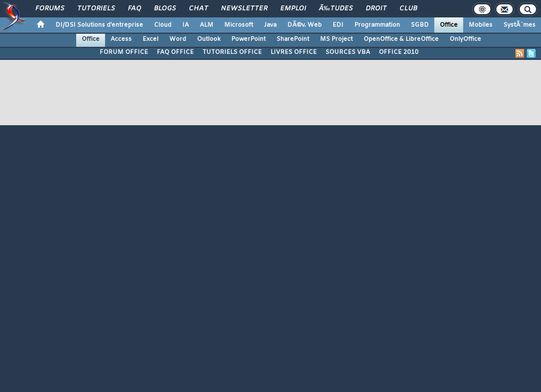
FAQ (134, 9)
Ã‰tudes (336, 9)
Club (408, 9)
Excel (150, 39)
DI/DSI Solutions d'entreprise (99, 25)
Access (121, 39)
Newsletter (244, 9)
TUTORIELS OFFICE (232, 52)
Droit (376, 9)
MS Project (336, 39)
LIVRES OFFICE (294, 52)
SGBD (420, 25)
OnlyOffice (465, 39)
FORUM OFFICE (124, 52)
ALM (207, 25)
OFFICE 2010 (399, 52)
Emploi (293, 9)
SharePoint (293, 39)
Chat (198, 9)
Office (449, 25)
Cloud (163, 25)
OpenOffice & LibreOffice (401, 39)
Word (178, 39)
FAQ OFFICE (175, 52)
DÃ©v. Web (305, 25)
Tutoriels (96, 9)
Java (270, 25)
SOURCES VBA (348, 52)
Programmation (377, 25)
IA (186, 25)
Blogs (165, 9)
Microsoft (239, 25)
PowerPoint (248, 39)
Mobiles (481, 25)
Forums (50, 9)
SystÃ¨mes (520, 25)
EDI (338, 25)
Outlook (209, 39)
